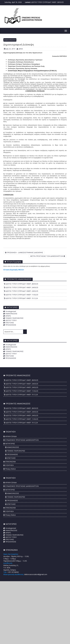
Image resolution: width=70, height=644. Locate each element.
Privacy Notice (10, 469)
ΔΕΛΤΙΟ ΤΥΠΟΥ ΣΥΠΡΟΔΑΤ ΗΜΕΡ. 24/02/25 (22, 291)
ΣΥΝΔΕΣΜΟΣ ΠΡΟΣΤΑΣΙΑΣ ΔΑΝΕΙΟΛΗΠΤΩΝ (22, 440)
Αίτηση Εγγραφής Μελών (14, 270)
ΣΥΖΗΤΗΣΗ (9, 465)
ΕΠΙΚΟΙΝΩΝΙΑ (10, 462)
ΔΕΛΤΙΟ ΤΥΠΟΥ (11, 320)
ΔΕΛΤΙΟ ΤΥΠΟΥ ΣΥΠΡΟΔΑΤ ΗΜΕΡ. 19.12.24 (22, 298)
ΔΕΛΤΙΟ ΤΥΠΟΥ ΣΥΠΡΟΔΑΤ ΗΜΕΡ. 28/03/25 (47, 2)
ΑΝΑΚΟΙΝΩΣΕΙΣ (10, 40)
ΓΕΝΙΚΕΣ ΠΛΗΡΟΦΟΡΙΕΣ (14, 318)
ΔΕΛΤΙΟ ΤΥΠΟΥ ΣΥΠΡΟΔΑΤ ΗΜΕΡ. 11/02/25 (22, 295)
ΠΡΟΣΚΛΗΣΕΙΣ (11, 325)
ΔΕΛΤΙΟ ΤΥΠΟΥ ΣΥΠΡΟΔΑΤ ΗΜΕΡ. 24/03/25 (22, 287)
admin (20, 49)
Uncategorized (11, 311)
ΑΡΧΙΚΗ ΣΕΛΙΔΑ (11, 436)
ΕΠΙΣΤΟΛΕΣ (10, 323)
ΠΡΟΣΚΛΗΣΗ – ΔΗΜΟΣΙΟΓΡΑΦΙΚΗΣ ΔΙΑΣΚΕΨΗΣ (24, 252)
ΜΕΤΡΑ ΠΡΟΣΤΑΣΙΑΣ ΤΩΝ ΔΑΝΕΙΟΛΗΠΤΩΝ (48, 256)
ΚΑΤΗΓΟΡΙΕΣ (10, 444)
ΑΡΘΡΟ (8, 316)
